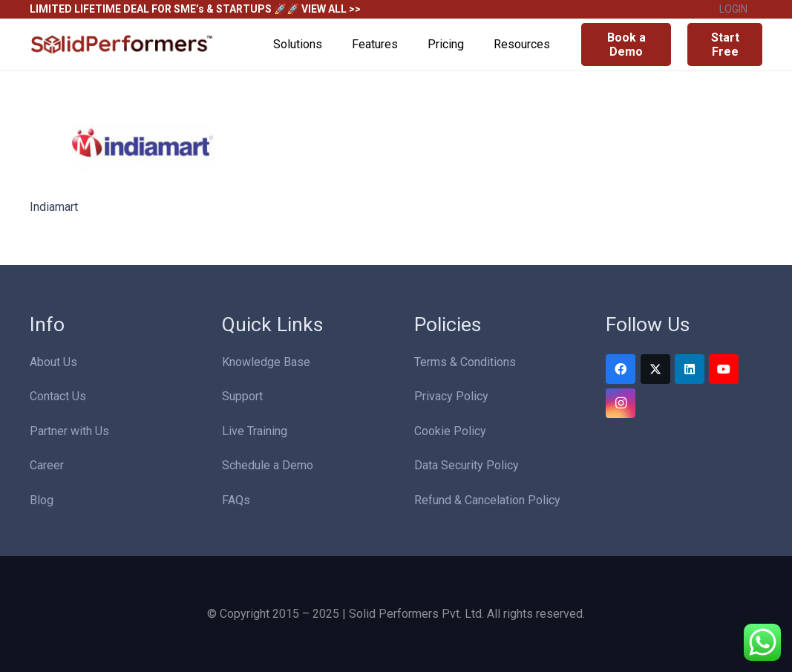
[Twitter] (655, 369)
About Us (53, 362)
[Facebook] (621, 369)
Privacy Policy (451, 396)
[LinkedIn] (690, 369)
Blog (42, 500)
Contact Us (58, 396)
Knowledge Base (266, 362)
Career (47, 465)
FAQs (236, 500)
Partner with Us (69, 431)
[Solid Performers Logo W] (122, 45)
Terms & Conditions (465, 362)
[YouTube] (724, 369)
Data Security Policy (467, 465)
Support (242, 396)
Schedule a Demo (268, 465)
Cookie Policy (450, 431)
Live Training (255, 431)
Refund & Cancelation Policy (487, 500)
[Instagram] (621, 403)
